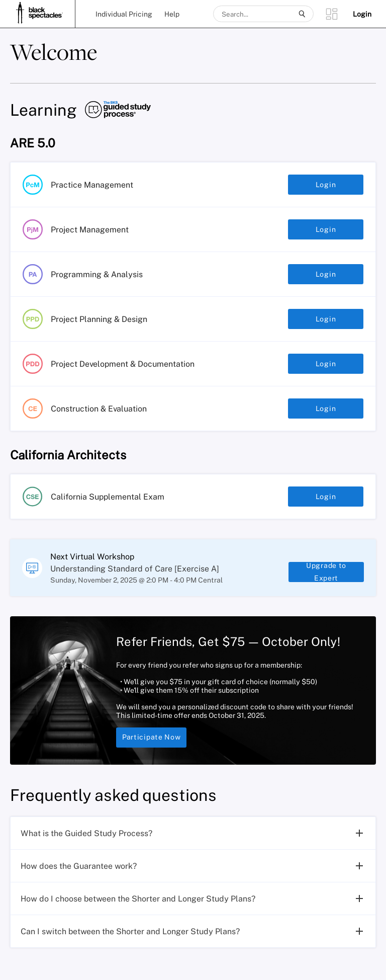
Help (172, 14)
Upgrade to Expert (326, 577)
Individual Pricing (124, 14)
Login (326, 185)
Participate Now (151, 748)
